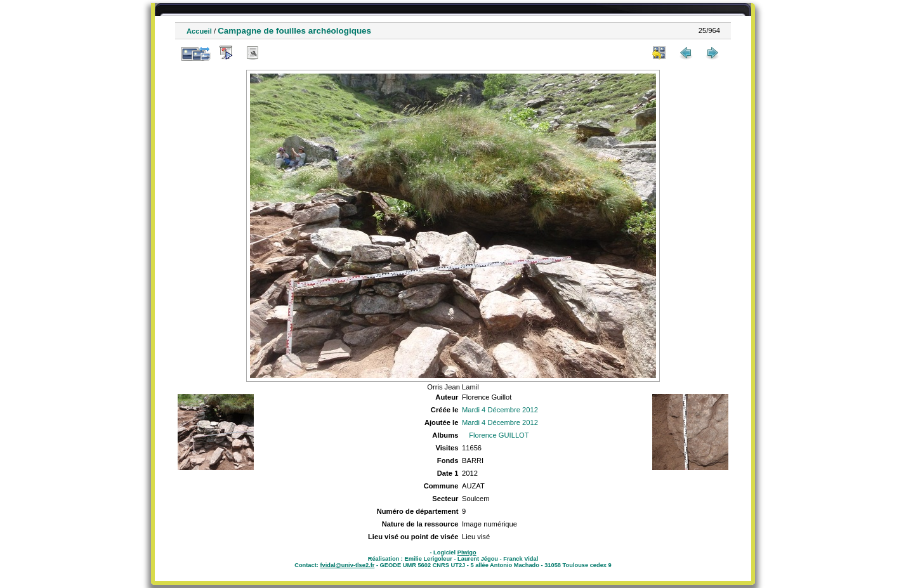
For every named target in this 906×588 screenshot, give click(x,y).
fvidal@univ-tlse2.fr (347, 565)
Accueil (199, 31)
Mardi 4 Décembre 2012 (500, 410)
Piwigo (467, 552)
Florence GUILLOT (499, 435)
